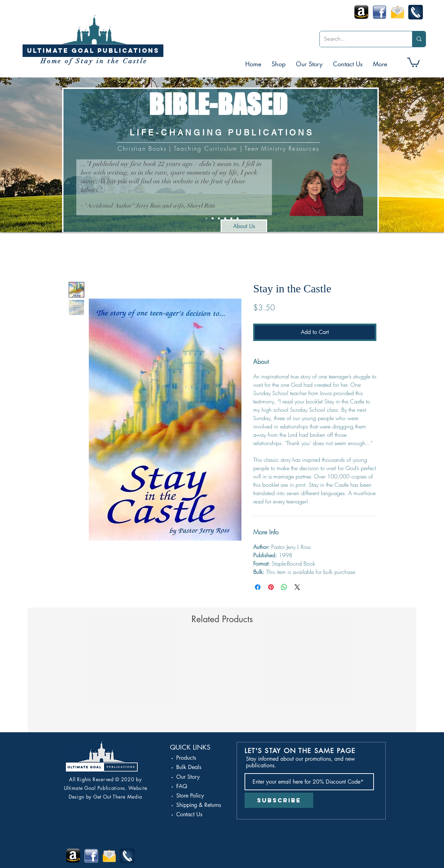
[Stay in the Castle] (213, 218)
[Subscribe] (279, 800)
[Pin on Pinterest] (271, 587)
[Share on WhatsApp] (284, 587)
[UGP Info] (206, 218)
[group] (222, 682)
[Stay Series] (231, 218)
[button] (279, 64)
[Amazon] (225, 218)
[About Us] (244, 226)
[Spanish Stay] (238, 218)
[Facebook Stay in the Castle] (379, 12)
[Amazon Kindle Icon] (361, 12)
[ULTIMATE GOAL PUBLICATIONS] (93, 51)
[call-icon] (416, 12)
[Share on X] (297, 587)
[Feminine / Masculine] (219, 218)
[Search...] (361, 39)
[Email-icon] (398, 12)
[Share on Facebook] (258, 587)
